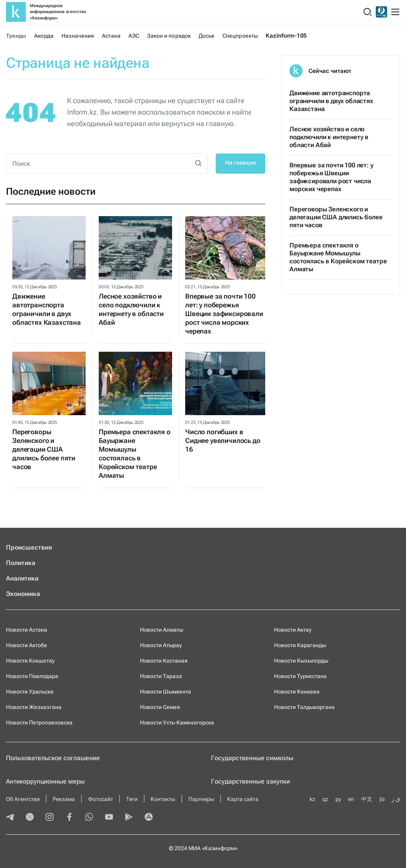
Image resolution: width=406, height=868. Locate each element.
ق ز (396, 799)
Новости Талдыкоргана (304, 707)
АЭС (134, 36)
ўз (382, 799)
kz (312, 799)
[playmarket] (129, 818)
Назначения (78, 36)
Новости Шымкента (166, 692)
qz (325, 799)
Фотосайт (101, 799)
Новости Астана (27, 630)
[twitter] (30, 818)
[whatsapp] (89, 818)
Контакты (163, 799)
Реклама (64, 799)
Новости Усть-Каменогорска (177, 722)
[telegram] (10, 818)
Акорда (44, 36)
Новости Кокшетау (30, 661)
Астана (111, 36)
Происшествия (29, 547)
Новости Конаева (297, 692)
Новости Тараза (161, 676)
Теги (132, 799)
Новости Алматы (162, 630)
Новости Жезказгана (34, 707)
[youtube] (109, 818)
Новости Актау (293, 630)
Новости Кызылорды (301, 661)
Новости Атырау (161, 645)
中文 (367, 799)
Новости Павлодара (32, 676)
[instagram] (50, 818)
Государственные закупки (250, 781)
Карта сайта (243, 799)
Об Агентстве (23, 799)
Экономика (23, 594)
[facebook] (69, 818)
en (351, 799)
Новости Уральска (30, 692)
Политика (21, 563)
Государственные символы (252, 758)
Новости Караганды (300, 645)
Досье (207, 36)
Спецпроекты (240, 36)
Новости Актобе (27, 645)
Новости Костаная (164, 661)
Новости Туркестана (300, 676)
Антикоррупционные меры (45, 781)
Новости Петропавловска (39, 722)
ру (338, 799)
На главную (240, 163)
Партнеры (201, 799)
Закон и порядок (169, 36)
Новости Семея (160, 707)
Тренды (16, 36)
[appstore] (149, 818)
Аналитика (22, 578)
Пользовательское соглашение (53, 758)
